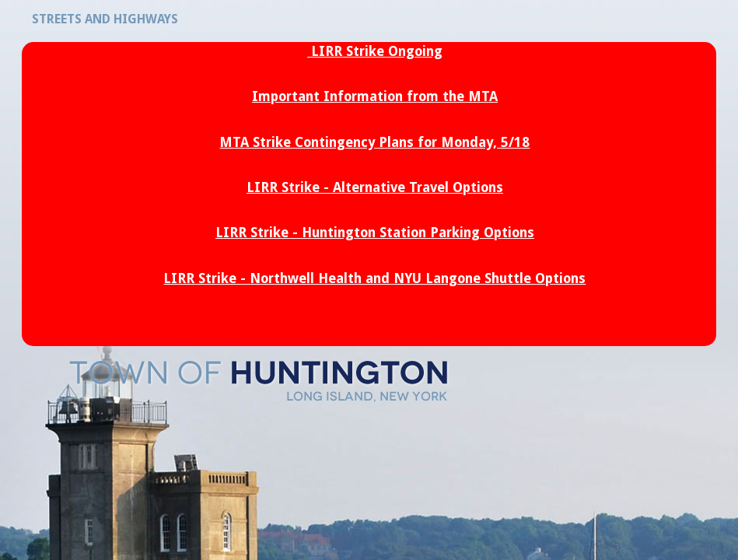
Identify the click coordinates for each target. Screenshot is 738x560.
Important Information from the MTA (375, 96)
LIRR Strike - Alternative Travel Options (375, 187)
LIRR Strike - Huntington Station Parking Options (375, 233)
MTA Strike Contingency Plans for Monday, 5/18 (374, 142)
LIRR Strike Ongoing (377, 51)
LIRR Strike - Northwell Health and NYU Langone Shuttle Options (374, 278)
